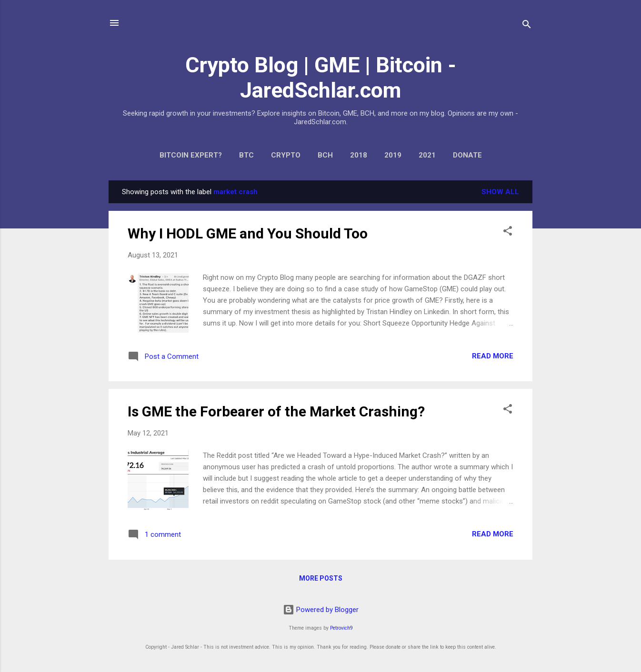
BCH (325, 155)
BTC (246, 155)
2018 (359, 155)
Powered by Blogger (321, 610)
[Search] (527, 26)
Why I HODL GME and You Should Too (248, 233)
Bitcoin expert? (191, 155)
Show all (500, 192)
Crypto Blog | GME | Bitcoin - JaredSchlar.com (321, 78)
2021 (427, 155)
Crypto (286, 155)
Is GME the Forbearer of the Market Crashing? (276, 411)
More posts (321, 578)
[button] (508, 232)
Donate (467, 155)
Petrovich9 (341, 628)
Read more (493, 356)
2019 (393, 155)
